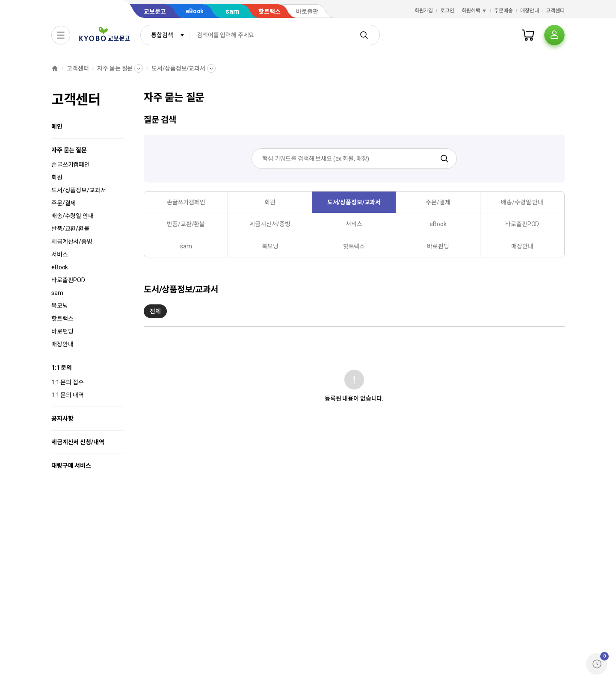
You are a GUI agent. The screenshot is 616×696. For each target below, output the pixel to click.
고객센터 (555, 11)
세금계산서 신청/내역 (78, 442)
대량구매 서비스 (71, 466)
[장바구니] (528, 35)
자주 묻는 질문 (115, 68)
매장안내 (530, 11)
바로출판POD (68, 280)
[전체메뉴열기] (61, 35)
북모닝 (60, 306)
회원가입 (424, 11)
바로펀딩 (62, 331)
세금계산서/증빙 (72, 242)
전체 (155, 313)
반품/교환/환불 (70, 229)
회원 (57, 177)
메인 (57, 127)
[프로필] (554, 35)
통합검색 (168, 35)
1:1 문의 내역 (68, 395)
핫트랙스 (62, 319)
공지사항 (62, 419)
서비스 (60, 254)
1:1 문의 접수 (68, 382)
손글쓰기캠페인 (71, 165)
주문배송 (503, 11)
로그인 (447, 11)
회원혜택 (474, 11)
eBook (60, 267)
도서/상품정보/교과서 (178, 68)
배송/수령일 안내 (73, 216)
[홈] (55, 68)
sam (57, 293)
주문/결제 (64, 203)
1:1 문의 (62, 368)
